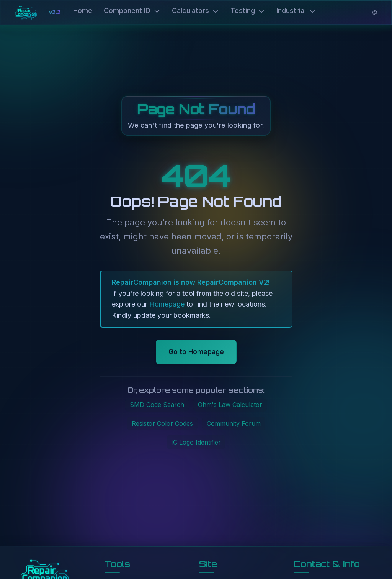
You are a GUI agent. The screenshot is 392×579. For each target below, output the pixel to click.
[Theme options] (374, 13)
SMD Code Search (157, 405)
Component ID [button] (132, 11)
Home (83, 11)
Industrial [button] (296, 11)
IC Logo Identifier (196, 442)
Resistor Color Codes (162, 423)
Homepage (167, 304)
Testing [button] (248, 11)
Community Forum (234, 423)
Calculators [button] (195, 11)
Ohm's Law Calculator (230, 405)
